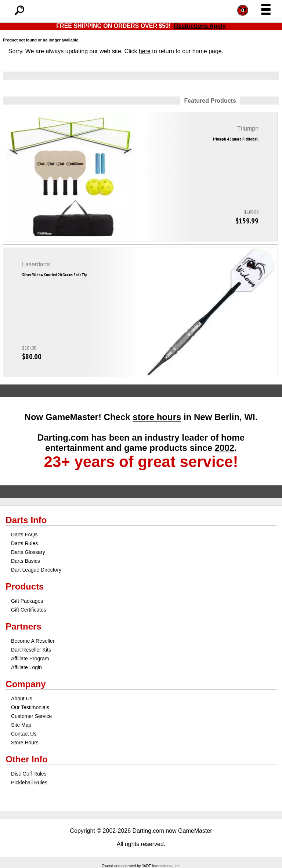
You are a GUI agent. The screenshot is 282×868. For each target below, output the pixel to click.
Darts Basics (26, 561)
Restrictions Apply (200, 26)
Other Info (27, 759)
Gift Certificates (29, 610)
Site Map (21, 725)
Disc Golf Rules (29, 774)
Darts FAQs (24, 535)
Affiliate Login (26, 667)
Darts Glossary (28, 552)
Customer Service (31, 716)
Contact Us (24, 734)
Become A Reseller (33, 641)
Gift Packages (27, 601)
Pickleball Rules (29, 783)
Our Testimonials (30, 707)
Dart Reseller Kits (31, 650)
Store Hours (25, 743)
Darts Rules (24, 543)
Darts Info (26, 520)
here (145, 51)
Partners (23, 626)
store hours (157, 417)
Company (26, 684)
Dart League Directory (36, 570)
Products (25, 586)
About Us (22, 699)
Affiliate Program (30, 659)
